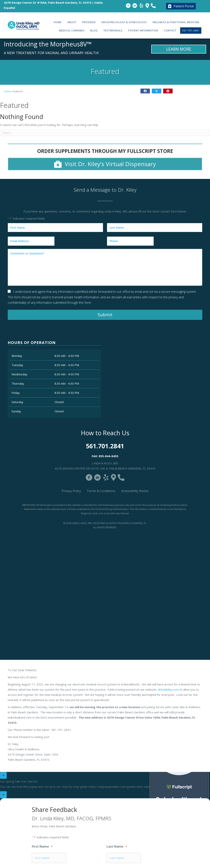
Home (7, 91)
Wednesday (19, 374)
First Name (42, 847)
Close (157, 244)
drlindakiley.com (168, 689)
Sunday (16, 411)
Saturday (17, 402)
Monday (17, 356)
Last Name (117, 847)
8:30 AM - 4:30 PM (67, 356)
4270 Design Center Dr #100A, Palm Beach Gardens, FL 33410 (48, 3)
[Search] (105, 133)
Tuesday (17, 365)
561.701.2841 (105, 446)
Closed (59, 402)
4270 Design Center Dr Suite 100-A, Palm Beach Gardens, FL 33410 (105, 468)
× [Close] (3, 775)
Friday (16, 393)
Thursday (18, 383)
